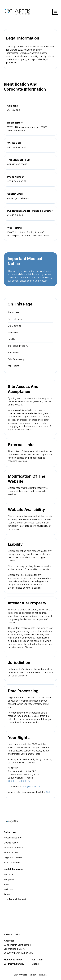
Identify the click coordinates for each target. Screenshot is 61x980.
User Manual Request (15, 899)
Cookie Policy (11, 843)
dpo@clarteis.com (32, 787)
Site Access (13, 312)
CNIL (49, 792)
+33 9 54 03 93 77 (17, 181)
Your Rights (13, 366)
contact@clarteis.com (18, 198)
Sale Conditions (12, 863)
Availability (13, 332)
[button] (55, 12)
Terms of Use (11, 853)
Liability (11, 339)
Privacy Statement (13, 848)
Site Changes (14, 326)
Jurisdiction (13, 353)
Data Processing (16, 359)
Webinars (9, 889)
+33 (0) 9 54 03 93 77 (19, 781)
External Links (15, 319)
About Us (9, 875)
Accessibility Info (13, 838)
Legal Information (13, 857)
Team (7, 894)
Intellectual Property (18, 346)
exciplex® (9, 880)
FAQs (6, 885)
